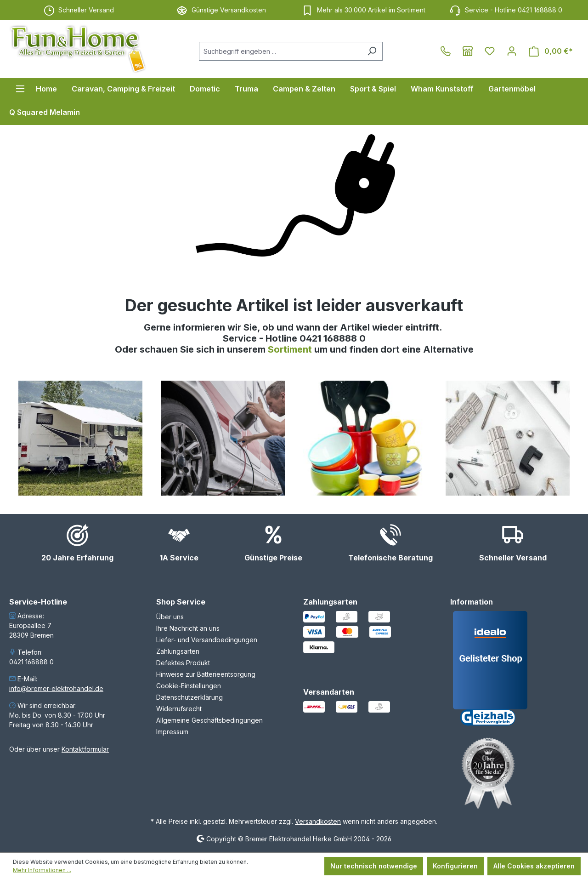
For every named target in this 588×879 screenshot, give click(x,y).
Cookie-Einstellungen (189, 686)
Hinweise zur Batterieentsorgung (206, 674)
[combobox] (280, 51)
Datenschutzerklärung (189, 697)
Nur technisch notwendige (374, 866)
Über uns (170, 617)
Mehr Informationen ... (42, 870)
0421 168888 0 (31, 662)
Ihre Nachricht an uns (188, 628)
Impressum (172, 732)
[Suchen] (372, 51)
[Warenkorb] (551, 51)
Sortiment (291, 349)
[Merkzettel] (490, 51)
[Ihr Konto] (512, 51)
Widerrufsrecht (179, 709)
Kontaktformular (85, 749)
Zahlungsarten (178, 651)
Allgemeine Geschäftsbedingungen (209, 720)
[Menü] (20, 89)
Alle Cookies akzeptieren (534, 866)
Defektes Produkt (183, 663)
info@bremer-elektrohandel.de (56, 688)
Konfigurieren (455, 866)
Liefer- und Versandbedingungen (207, 640)
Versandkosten (318, 821)
